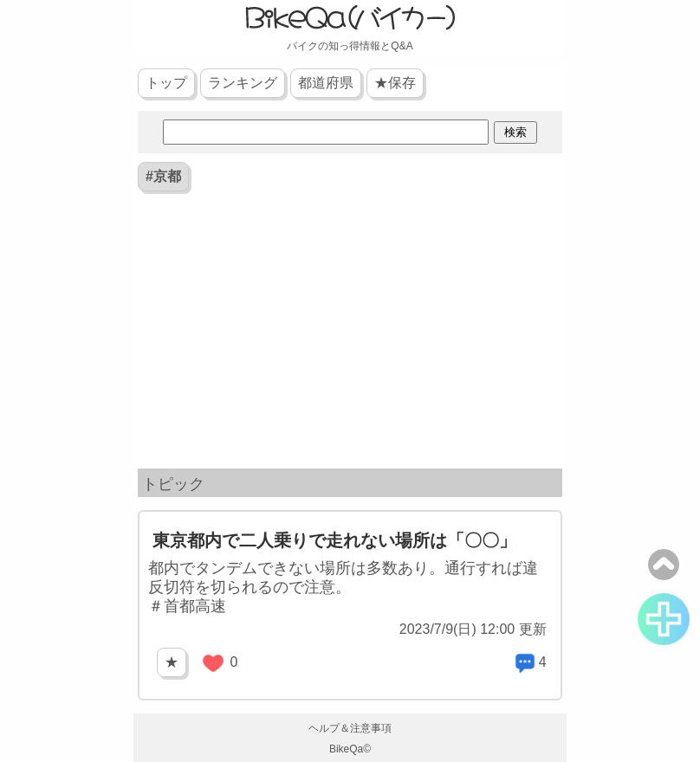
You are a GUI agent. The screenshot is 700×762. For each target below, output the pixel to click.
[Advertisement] (350, 334)
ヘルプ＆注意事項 (350, 728)
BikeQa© (350, 749)
